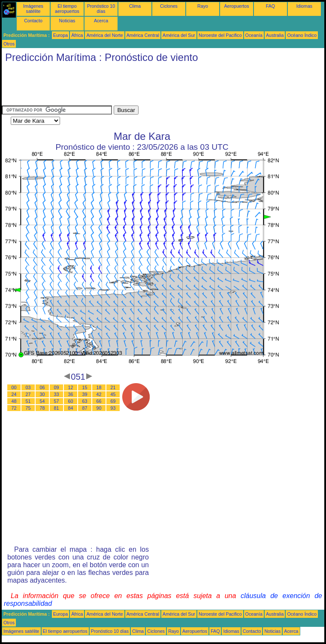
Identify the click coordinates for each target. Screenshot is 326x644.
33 (57, 394)
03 (28, 387)
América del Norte (104, 35)
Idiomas (304, 6)
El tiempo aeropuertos (67, 9)
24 (14, 394)
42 (99, 394)
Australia (275, 35)
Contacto (33, 21)
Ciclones (169, 6)
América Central (143, 35)
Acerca (101, 21)
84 (71, 408)
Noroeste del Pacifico (220, 35)
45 (113, 394)
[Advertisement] (158, 86)
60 (71, 401)
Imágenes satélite (33, 9)
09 (57, 387)
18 (99, 387)
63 (85, 401)
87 (85, 408)
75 (28, 408)
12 (71, 387)
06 (42, 387)
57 (57, 401)
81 (57, 408)
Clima (135, 6)
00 (14, 387)
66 (99, 401)
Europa (60, 35)
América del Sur (179, 35)
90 (99, 408)
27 (28, 394)
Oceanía (254, 35)
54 (42, 401)
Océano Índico (302, 35)
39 (85, 394)
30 (42, 394)
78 (42, 408)
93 (113, 408)
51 (28, 401)
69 (113, 401)
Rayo (203, 6)
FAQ (270, 6)
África (77, 35)
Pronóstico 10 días (101, 9)
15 (85, 387)
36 (71, 394)
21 (113, 387)
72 (14, 408)
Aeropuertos (236, 6)
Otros (9, 44)
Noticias (67, 21)
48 (14, 401)
